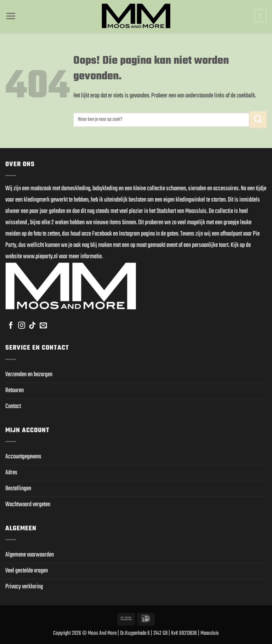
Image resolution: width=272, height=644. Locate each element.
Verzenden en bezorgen (29, 375)
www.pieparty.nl (40, 257)
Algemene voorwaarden (30, 555)
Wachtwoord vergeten (28, 505)
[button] (11, 16)
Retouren (15, 391)
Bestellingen (18, 489)
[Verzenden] (258, 120)
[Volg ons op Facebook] (11, 326)
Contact (13, 406)
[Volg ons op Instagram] (22, 326)
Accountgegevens (23, 457)
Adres (11, 473)
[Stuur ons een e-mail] (43, 326)
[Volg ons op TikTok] (32, 326)
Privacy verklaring (24, 587)
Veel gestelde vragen (27, 571)
